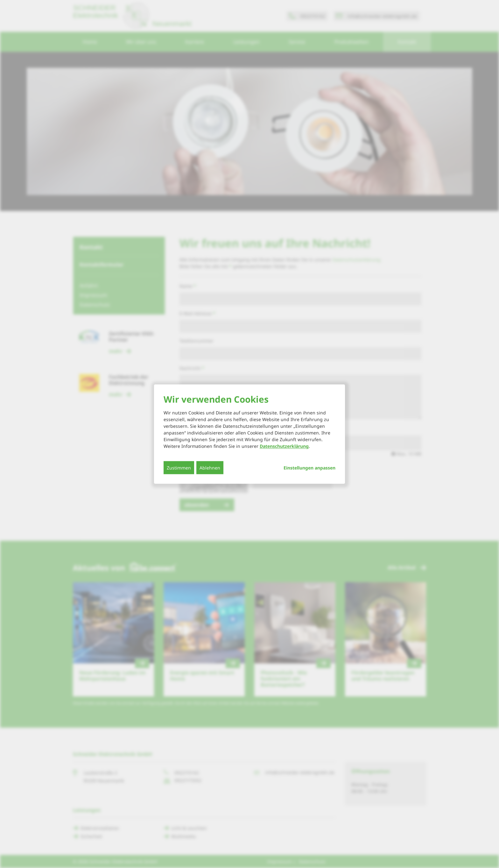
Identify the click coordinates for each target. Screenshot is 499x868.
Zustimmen (179, 468)
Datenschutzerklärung (284, 446)
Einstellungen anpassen (309, 468)
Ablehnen (210, 468)
